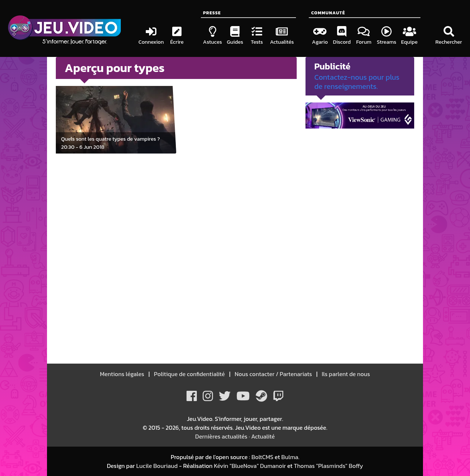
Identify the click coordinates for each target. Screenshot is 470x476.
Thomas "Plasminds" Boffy (328, 466)
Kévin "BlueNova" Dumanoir (250, 466)
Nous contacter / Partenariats (273, 374)
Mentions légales (123, 374)
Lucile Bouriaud (157, 466)
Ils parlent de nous (345, 374)
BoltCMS (263, 457)
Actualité (263, 436)
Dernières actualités (221, 436)
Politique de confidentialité (190, 374)
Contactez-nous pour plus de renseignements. (357, 82)
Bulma (290, 457)
